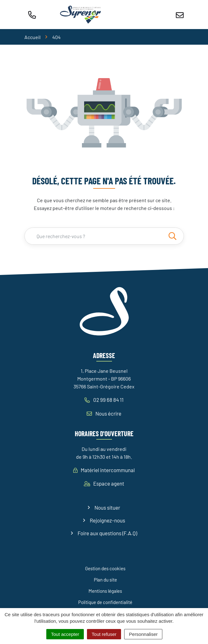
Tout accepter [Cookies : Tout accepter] (65, 634)
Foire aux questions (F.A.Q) (107, 533)
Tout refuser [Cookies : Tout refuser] (104, 634)
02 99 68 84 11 (104, 400)
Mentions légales (105, 591)
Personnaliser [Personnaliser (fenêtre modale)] (143, 634)
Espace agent (104, 483)
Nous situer (107, 507)
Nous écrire (104, 413)
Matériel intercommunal (104, 470)
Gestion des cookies (105, 568)
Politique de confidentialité (105, 602)
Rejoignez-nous (107, 520)
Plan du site (105, 580)
